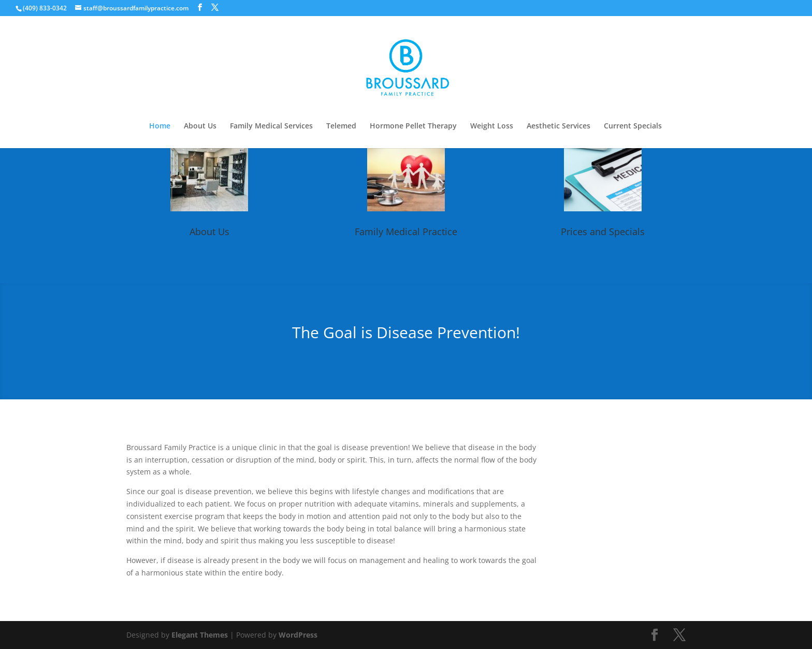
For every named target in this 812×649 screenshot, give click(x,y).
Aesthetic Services (559, 126)
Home (160, 126)
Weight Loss (492, 126)
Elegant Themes (200, 635)
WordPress (298, 635)
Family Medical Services (271, 126)
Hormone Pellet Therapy (413, 126)
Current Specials (633, 126)
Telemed (341, 126)
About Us (200, 126)
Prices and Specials (603, 232)
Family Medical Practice (406, 232)
